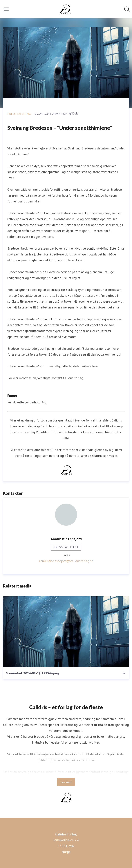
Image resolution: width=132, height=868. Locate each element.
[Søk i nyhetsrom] (127, 9)
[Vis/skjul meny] (6, 9)
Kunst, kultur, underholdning (27, 402)
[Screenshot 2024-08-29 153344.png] (66, 632)
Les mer (66, 782)
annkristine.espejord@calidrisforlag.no (66, 561)
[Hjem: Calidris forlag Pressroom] (65, 9)
